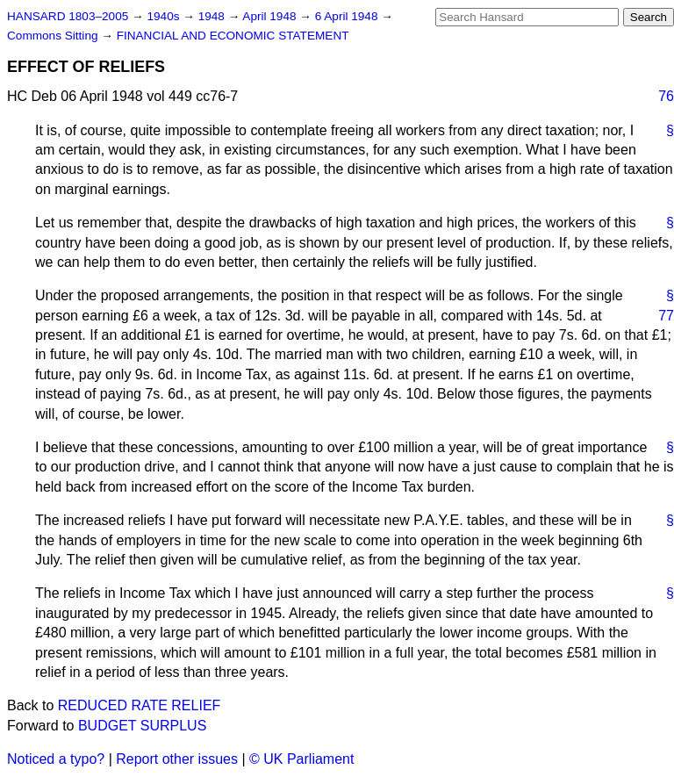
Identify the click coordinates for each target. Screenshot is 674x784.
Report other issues (177, 759)
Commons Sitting (54, 36)
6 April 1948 (348, 16)
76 (666, 96)
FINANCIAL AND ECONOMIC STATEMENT (233, 36)
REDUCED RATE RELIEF (140, 705)
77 (666, 316)
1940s (165, 16)
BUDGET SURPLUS (142, 726)
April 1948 (271, 16)
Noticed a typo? (56, 759)
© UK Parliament (301, 759)
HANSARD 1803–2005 (68, 16)
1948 (213, 16)
